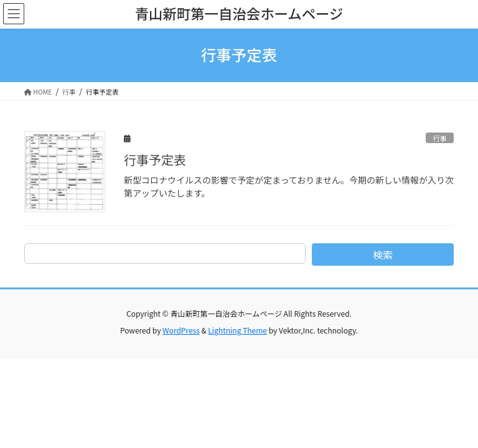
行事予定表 (155, 160)
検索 (383, 254)
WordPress (181, 330)
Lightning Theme (237, 330)
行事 (439, 138)
